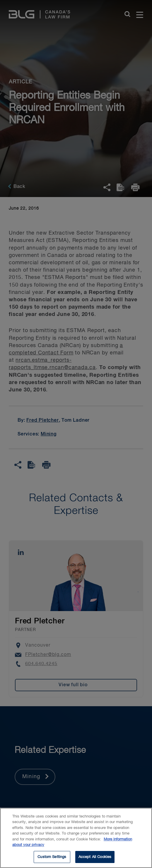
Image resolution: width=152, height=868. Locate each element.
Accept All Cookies (95, 861)
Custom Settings (52, 861)
